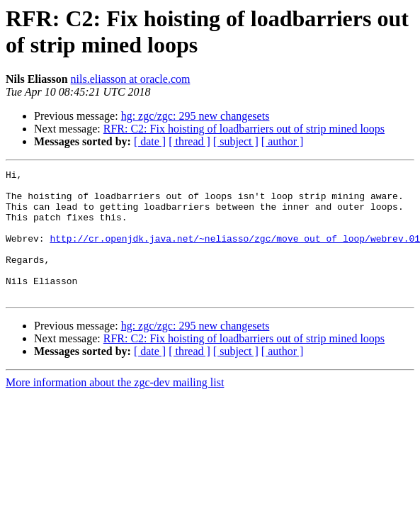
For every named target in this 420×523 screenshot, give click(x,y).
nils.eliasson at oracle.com (131, 79)
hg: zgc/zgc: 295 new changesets (195, 116)
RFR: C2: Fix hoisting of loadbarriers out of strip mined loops (244, 129)
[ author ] (283, 141)
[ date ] (150, 141)
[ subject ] (236, 141)
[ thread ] (189, 141)
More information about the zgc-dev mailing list (115, 408)
